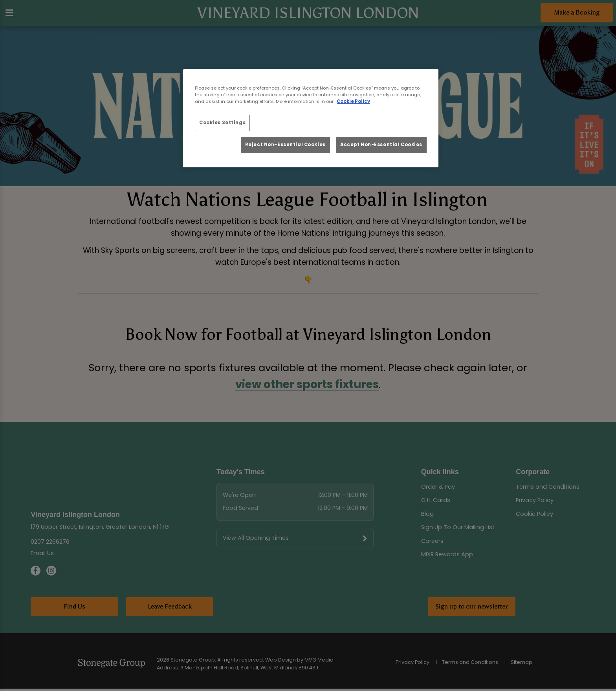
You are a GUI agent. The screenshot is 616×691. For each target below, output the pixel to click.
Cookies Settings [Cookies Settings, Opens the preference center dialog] (222, 123)
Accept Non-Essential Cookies (381, 145)
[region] (311, 118)
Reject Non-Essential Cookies (285, 145)
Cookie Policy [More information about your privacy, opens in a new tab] (353, 101)
